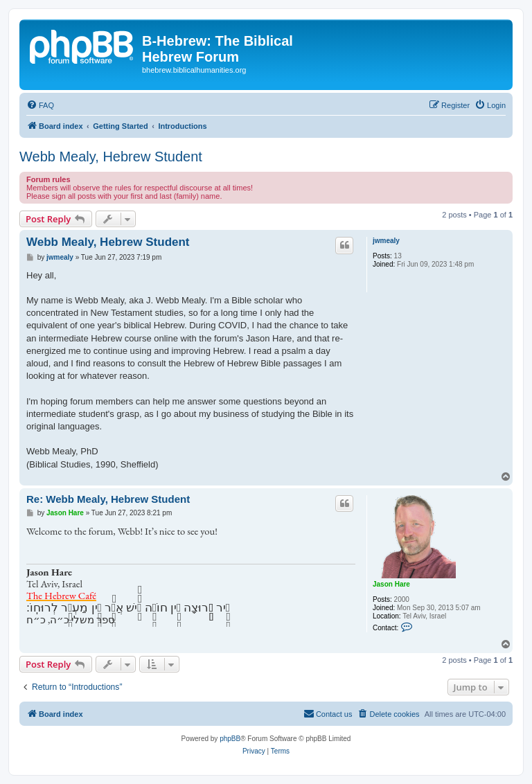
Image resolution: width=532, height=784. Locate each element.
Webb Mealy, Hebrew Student (111, 157)
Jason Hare (391, 584)
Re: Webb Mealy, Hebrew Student (108, 499)
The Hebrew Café (61, 595)
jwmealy (386, 241)
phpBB (230, 739)
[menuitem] (40, 105)
